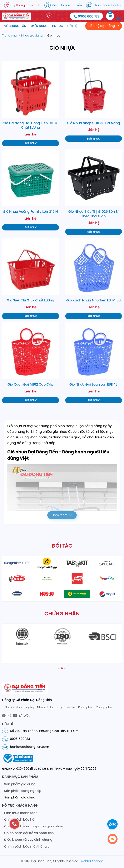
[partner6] (47, 579)
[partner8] (107, 579)
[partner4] (107, 563)
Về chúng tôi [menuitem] (15, 26)
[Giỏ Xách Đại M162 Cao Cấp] (31, 363)
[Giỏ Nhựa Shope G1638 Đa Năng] (94, 101)
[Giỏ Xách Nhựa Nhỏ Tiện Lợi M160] (94, 278)
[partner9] (17, 594)
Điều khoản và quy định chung (28, 840)
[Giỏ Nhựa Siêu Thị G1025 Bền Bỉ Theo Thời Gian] (94, 192)
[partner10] (47, 594)
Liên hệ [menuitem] (72, 26)
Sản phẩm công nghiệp (23, 791)
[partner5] (17, 579)
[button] (119, 16)
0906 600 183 (89, 16)
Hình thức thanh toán (21, 813)
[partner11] (77, 594)
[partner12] (107, 594)
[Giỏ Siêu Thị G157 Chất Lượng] (31, 278)
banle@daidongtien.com (29, 747)
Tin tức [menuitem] (57, 26)
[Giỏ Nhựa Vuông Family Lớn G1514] (31, 190)
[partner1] (17, 563)
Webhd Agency (92, 861)
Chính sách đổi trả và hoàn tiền (29, 833)
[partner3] (77, 563)
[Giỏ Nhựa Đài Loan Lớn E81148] (94, 363)
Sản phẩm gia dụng (20, 784)
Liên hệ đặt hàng (102, 26)
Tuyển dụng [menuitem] (38, 26)
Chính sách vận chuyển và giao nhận (34, 826)
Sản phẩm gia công (20, 797)
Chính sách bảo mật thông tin (28, 846)
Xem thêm (60, 515)
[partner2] (47, 563)
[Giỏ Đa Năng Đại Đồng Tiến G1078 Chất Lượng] (31, 104)
